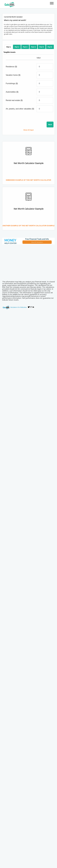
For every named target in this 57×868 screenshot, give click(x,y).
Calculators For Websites (18, 307)
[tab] (9, 47)
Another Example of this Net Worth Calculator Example (28, 226)
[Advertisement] (30, 262)
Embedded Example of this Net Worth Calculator (28, 180)
